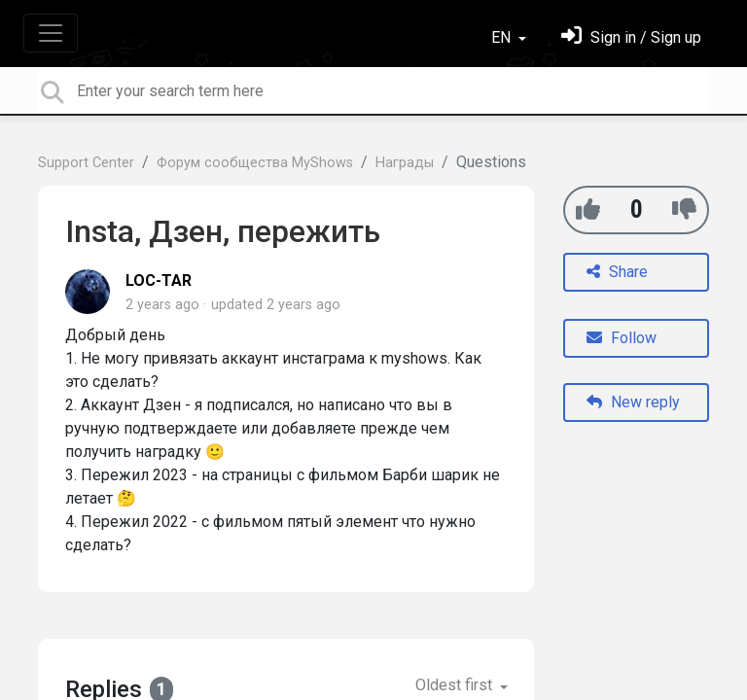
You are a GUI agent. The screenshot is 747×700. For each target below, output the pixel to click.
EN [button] (503, 37)
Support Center (86, 163)
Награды (405, 163)
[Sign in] (631, 37)
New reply (633, 402)
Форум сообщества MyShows (255, 163)
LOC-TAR (159, 280)
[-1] (684, 210)
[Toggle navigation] (51, 33)
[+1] (588, 210)
